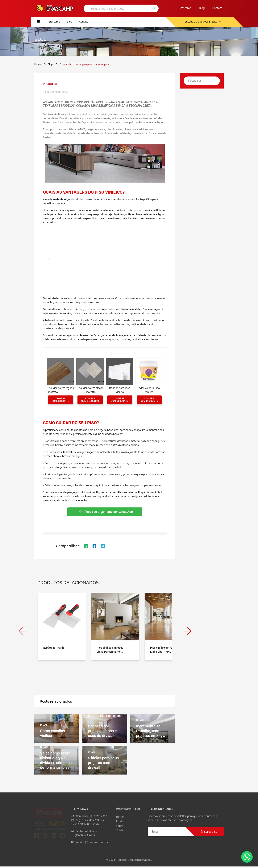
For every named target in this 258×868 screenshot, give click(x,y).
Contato (217, 8)
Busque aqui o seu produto (107, 8)
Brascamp (185, 8)
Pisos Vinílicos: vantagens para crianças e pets (84, 64)
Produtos (125, 821)
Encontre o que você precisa (203, 22)
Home (38, 64)
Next (187, 631)
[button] (51, 163)
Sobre (123, 826)
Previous (22, 631)
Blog (202, 8)
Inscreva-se (209, 832)
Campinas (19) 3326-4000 (96, 816)
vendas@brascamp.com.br (97, 842)
